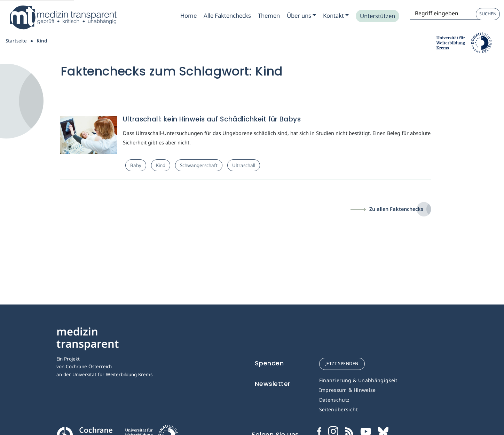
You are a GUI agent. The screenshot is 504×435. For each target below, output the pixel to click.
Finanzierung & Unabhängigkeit (358, 380)
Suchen (488, 14)
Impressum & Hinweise (348, 390)
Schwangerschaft (199, 165)
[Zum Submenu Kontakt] (336, 16)
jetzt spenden (342, 363)
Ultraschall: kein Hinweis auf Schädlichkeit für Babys (212, 119)
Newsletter (273, 384)
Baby (136, 165)
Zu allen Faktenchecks (396, 209)
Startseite (16, 41)
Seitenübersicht (338, 409)
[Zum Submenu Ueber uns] (301, 16)
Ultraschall (244, 165)
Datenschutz (334, 400)
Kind (161, 165)
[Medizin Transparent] (63, 17)
